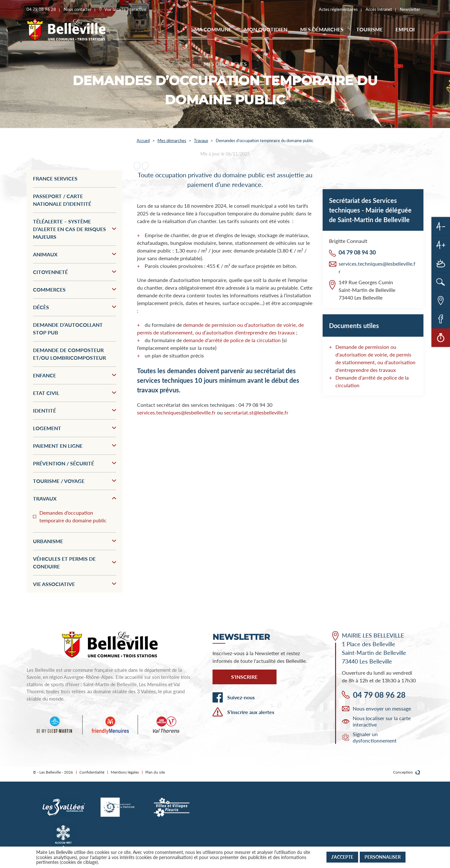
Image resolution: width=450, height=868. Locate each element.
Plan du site (155, 772)
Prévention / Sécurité (75, 463)
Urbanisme (75, 541)
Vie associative (75, 584)
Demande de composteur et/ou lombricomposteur (69, 354)
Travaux (201, 141)
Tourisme (370, 29)
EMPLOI (405, 29)
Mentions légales (125, 772)
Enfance (75, 375)
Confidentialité (92, 772)
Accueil (143, 141)
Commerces (75, 289)
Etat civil (75, 393)
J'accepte (342, 857)
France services (55, 178)
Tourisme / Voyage (75, 481)
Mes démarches (322, 29)
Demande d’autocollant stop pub (68, 329)
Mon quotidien (266, 29)
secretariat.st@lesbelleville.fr (256, 412)
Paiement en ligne (75, 446)
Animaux (75, 254)
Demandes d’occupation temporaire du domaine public (73, 516)
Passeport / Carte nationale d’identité (62, 200)
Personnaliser (383, 857)
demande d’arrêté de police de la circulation (232, 340)
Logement (75, 428)
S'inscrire (244, 677)
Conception (407, 772)
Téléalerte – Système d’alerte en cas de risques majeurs (75, 229)
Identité (75, 410)
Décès (75, 307)
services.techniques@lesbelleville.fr (176, 412)
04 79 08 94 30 (357, 252)
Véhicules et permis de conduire (75, 563)
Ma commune (213, 29)
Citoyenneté (75, 272)
